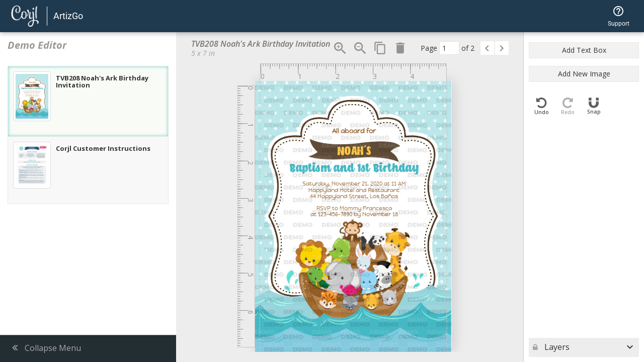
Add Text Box (584, 50)
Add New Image (584, 74)
